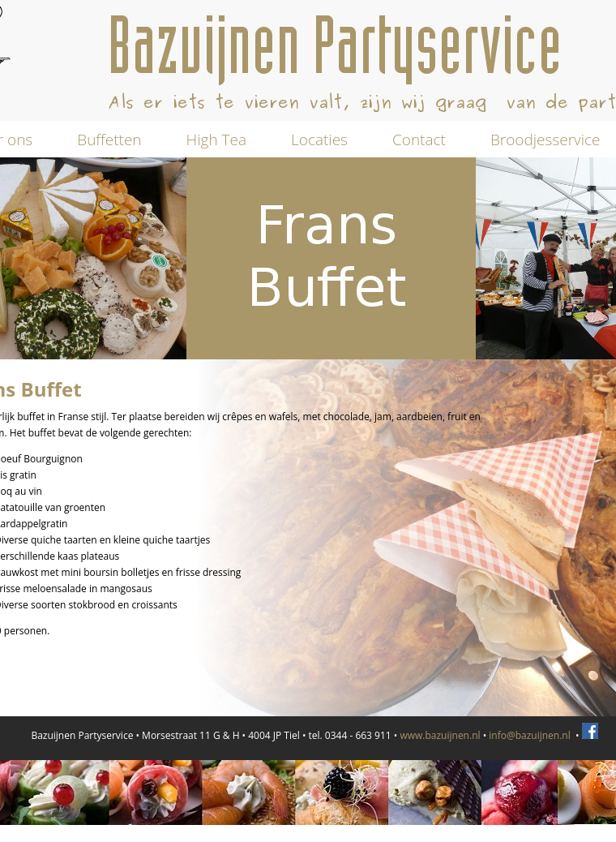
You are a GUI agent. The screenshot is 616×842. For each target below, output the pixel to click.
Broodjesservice (545, 140)
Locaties (319, 140)
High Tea (216, 140)
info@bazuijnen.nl (529, 735)
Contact (419, 140)
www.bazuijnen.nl (440, 735)
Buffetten (109, 140)
